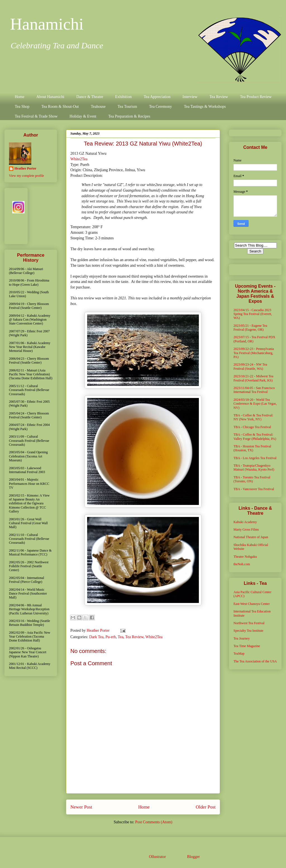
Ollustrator (157, 857)
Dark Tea (96, 637)
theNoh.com (242, 564)
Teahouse (98, 107)
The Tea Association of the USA (255, 661)
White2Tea (79, 159)
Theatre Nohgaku (245, 557)
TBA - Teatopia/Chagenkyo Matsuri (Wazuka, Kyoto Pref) (254, 468)
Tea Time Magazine (247, 646)
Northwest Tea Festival (249, 623)
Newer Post (81, 807)
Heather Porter (99, 630)
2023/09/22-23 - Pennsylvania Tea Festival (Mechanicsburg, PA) (254, 353)
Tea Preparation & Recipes (129, 116)
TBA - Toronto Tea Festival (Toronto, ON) (252, 479)
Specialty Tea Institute (248, 631)
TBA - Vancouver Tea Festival (254, 489)
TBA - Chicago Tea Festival (252, 427)
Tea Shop (22, 107)
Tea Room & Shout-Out (60, 107)
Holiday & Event (83, 116)
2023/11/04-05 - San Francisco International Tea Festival (254, 390)
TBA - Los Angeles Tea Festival (255, 458)
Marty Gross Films (246, 530)
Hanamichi (47, 24)
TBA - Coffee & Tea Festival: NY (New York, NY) (253, 417)
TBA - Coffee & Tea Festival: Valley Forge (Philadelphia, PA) (255, 437)
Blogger (193, 857)
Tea (121, 637)
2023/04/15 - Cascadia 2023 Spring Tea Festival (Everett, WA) (253, 314)
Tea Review (219, 97)
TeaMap (239, 654)
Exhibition (123, 97)
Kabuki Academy (245, 522)
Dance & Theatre (90, 97)
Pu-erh (111, 637)
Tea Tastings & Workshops (205, 107)
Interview (190, 97)
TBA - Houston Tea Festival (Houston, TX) (252, 448)
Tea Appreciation (157, 97)
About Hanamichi (50, 97)
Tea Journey (242, 638)
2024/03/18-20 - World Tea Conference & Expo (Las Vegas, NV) (255, 404)
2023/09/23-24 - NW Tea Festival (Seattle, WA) (250, 366)
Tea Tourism (127, 107)
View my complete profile (27, 176)
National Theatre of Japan (251, 537)
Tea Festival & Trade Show (36, 116)
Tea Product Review (256, 97)
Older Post (206, 807)
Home (20, 97)
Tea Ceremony (161, 107)
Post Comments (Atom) (154, 822)
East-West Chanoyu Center (252, 604)
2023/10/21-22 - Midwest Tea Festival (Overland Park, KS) (253, 378)
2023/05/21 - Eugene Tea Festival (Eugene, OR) (250, 328)
